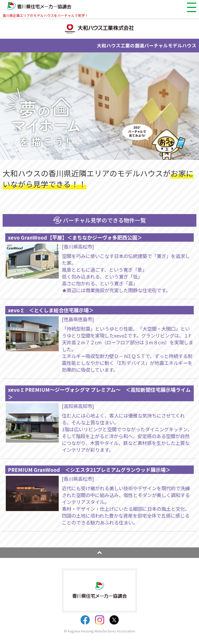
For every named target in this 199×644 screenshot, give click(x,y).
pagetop (100, 553)
